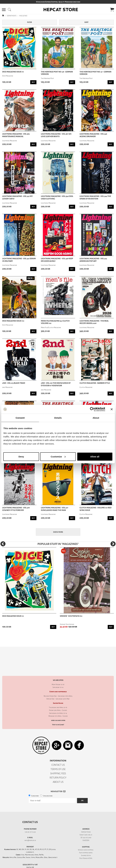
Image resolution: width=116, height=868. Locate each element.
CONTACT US (58, 755)
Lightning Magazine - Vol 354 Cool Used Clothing (57, 198)
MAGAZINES (23, 16)
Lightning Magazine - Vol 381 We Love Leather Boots (56, 135)
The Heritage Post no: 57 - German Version (95, 73)
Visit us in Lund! (58, 714)
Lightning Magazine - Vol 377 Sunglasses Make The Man (55, 509)
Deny (21, 456)
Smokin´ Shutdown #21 (71, 616)
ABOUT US (58, 772)
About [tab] (96, 418)
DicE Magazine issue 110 (13, 321)
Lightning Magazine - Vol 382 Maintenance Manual (16, 135)
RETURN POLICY (58, 767)
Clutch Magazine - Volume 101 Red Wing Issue (95, 509)
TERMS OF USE (58, 759)
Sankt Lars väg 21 (86, 824)
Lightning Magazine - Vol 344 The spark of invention (95, 198)
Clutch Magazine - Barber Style (95, 383)
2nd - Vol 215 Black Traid (14, 383)
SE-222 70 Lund (86, 827)
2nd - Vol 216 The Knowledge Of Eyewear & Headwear (56, 384)
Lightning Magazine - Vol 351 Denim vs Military (19, 260)
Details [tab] (58, 418)
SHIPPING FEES (58, 763)
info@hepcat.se (30, 830)
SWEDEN (86, 830)
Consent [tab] (20, 418)
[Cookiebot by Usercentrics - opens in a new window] (92, 409)
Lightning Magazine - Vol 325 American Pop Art (93, 260)
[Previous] (3, 544)
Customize (58, 456)
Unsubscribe (48, 785)
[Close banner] (112, 409)
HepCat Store (86, 822)
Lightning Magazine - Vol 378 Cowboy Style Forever (16, 509)
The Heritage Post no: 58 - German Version (57, 73)
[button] (4, 10)
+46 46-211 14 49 (30, 822)
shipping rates (87, 842)
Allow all (95, 456)
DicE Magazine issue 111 (13, 72)
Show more (58, 532)
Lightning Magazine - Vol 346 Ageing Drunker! (93, 135)
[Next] (113, 544)
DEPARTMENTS (12, 16)
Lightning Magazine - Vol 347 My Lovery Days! (17, 198)
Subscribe (35, 785)
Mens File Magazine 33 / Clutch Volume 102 (55, 322)
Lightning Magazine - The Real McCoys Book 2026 (94, 322)
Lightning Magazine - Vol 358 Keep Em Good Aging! (57, 260)
